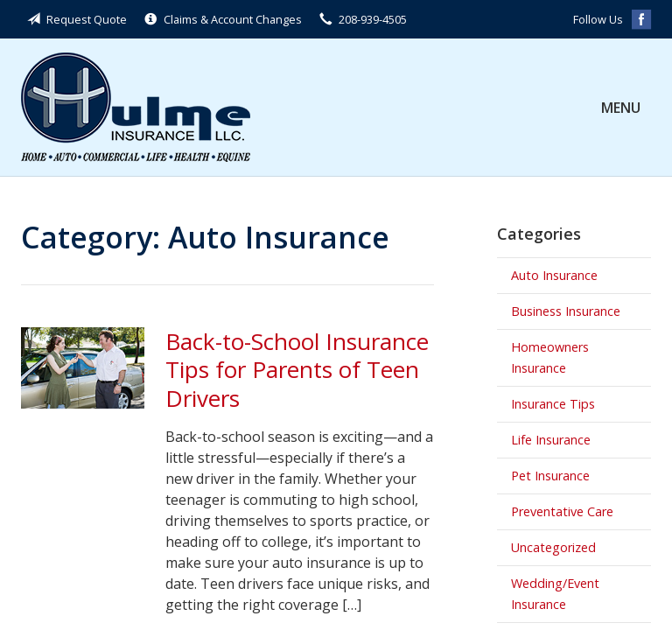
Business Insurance (566, 311)
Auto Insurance (554, 275)
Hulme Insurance (136, 107)
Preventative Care (562, 511)
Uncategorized (553, 547)
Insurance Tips (553, 404)
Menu (621, 108)
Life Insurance (551, 440)
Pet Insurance (550, 476)
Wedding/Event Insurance (555, 594)
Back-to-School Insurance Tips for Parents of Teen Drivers (297, 370)
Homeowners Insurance (550, 357)
